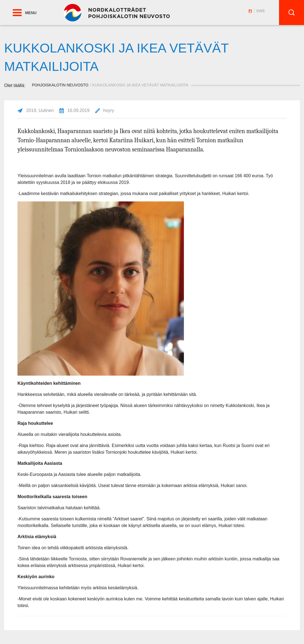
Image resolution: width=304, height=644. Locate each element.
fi (250, 11)
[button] (17, 13)
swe (260, 11)
